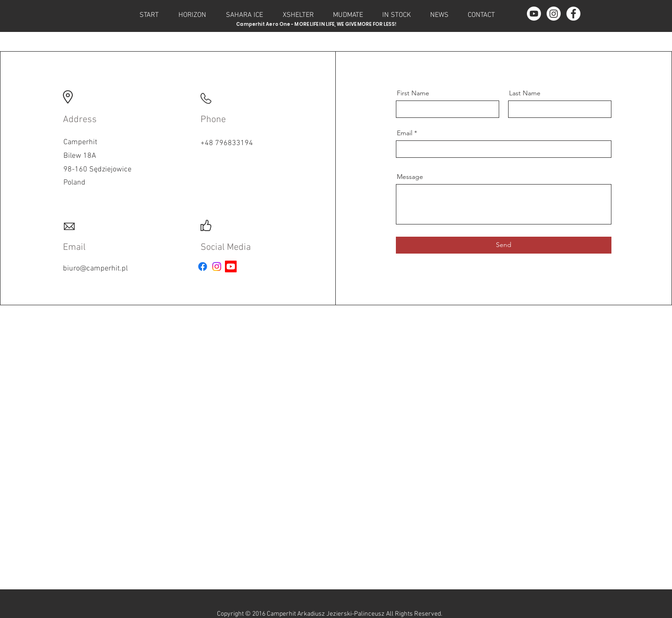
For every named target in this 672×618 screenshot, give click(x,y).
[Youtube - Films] (534, 14)
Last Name (525, 93)
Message (410, 177)
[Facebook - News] (573, 14)
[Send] (504, 245)
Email (405, 133)
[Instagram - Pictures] (554, 14)
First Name (413, 93)
